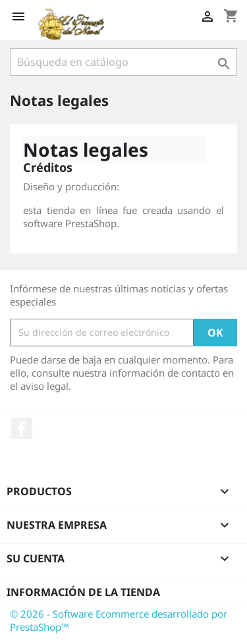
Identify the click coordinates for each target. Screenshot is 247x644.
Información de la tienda (83, 592)
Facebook (22, 429)
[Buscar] (123, 62)
